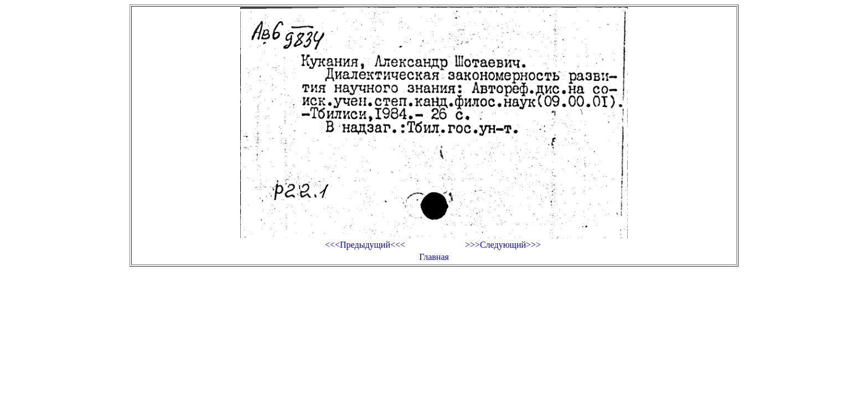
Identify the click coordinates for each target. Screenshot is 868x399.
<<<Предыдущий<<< (365, 245)
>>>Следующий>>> (503, 245)
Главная (434, 257)
